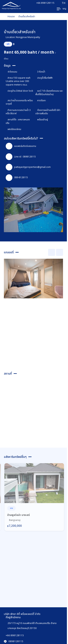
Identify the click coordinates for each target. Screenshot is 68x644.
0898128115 (14, 641)
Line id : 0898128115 (21, 157)
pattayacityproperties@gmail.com (28, 167)
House (11, 16)
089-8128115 (17, 178)
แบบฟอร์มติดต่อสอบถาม (21, 146)
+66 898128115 (45, 3)
